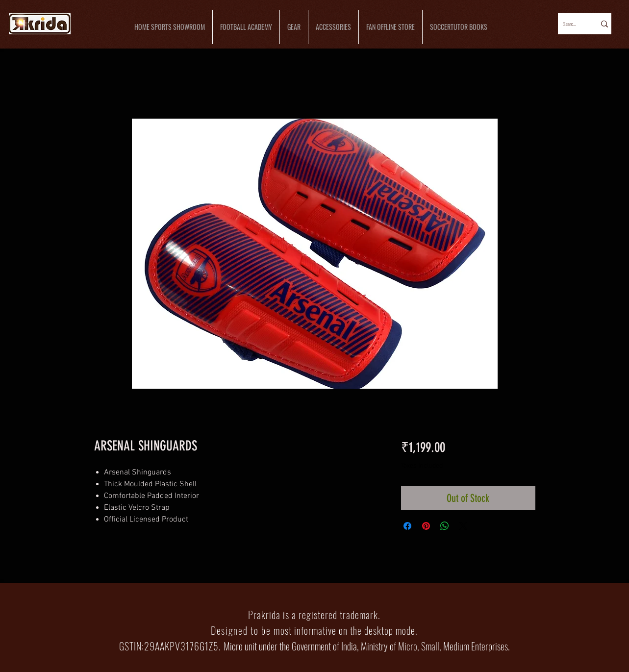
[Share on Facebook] (407, 526)
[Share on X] (463, 526)
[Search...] (570, 24)
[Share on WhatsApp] (445, 526)
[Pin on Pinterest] (426, 526)
